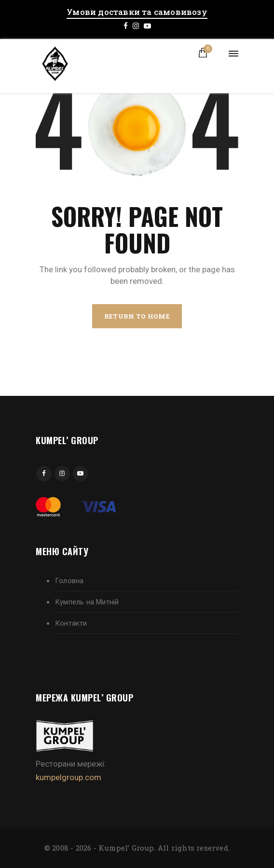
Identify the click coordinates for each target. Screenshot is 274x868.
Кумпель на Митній (87, 602)
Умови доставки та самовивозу (137, 12)
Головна (69, 581)
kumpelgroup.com (68, 777)
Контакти (71, 623)
